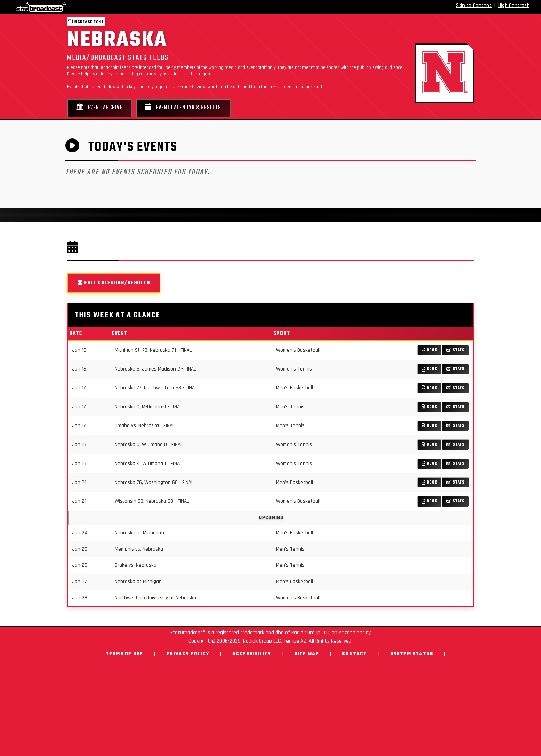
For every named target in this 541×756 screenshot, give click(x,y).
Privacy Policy (188, 654)
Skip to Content (474, 5)
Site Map (307, 654)
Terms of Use (124, 654)
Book (430, 350)
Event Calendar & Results (183, 108)
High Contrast (514, 5)
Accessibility (252, 654)
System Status (412, 654)
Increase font (86, 22)
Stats (455, 350)
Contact (354, 654)
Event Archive (99, 108)
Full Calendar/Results (114, 283)
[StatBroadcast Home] (94, 7)
